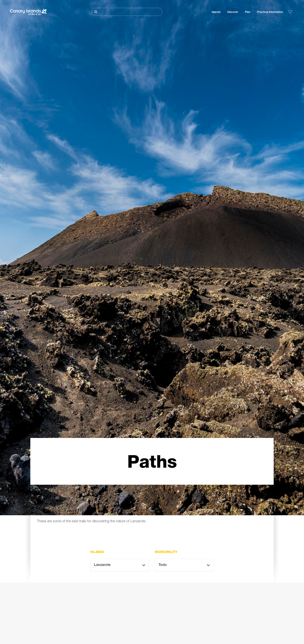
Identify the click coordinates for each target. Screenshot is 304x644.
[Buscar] (127, 12)
